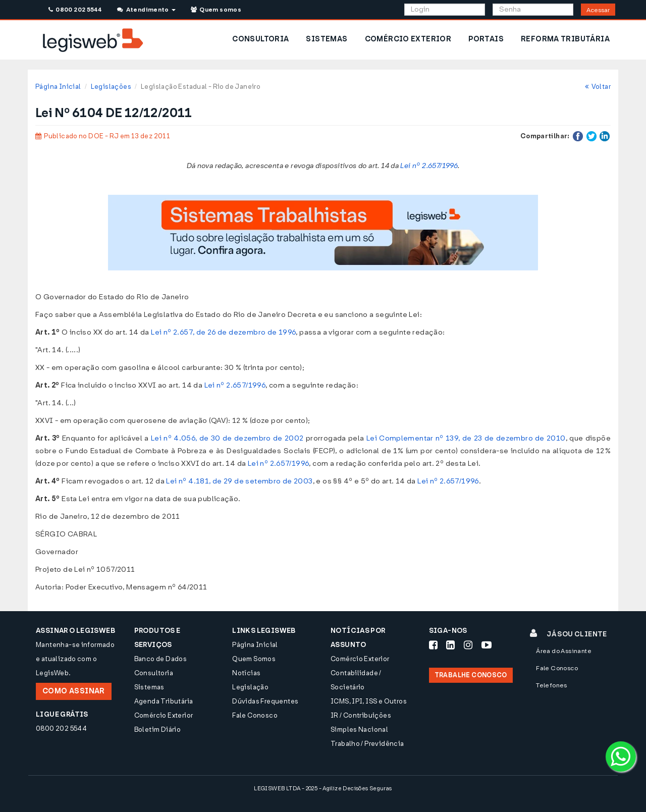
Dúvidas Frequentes (265, 701)
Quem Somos (254, 659)
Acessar (598, 10)
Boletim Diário (157, 729)
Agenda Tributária (164, 701)
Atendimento (146, 10)
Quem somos (216, 10)
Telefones (552, 685)
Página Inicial (58, 87)
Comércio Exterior (164, 715)
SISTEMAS (327, 39)
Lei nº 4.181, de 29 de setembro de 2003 (239, 481)
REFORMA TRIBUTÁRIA (565, 39)
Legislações (111, 87)
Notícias (246, 673)
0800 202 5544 (75, 10)
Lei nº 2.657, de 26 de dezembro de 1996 (223, 332)
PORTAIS (486, 39)
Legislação (250, 687)
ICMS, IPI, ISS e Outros (369, 701)
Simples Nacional (359, 729)
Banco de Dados (160, 659)
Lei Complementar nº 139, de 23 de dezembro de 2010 (466, 438)
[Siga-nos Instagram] (468, 645)
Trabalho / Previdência (367, 744)
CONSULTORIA (260, 39)
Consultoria (154, 673)
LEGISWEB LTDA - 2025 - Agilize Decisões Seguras (323, 789)
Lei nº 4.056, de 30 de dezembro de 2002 (227, 438)
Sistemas (149, 687)
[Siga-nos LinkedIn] (450, 645)
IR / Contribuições (361, 715)
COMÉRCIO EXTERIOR (408, 39)
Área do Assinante (564, 651)
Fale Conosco (255, 715)
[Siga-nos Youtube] (487, 645)
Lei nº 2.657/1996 (429, 166)
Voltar (598, 87)
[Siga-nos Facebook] (433, 645)
